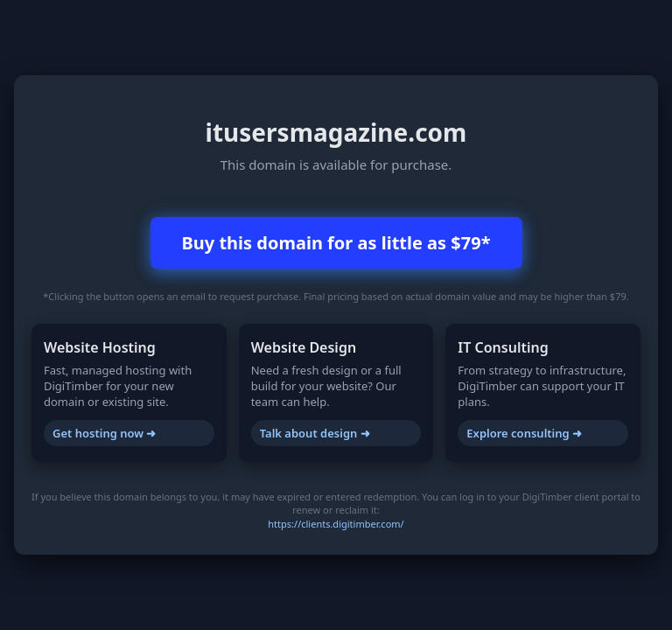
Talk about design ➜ (315, 433)
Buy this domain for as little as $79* (336, 243)
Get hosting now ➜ (104, 433)
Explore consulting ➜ (524, 433)
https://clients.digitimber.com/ (336, 524)
